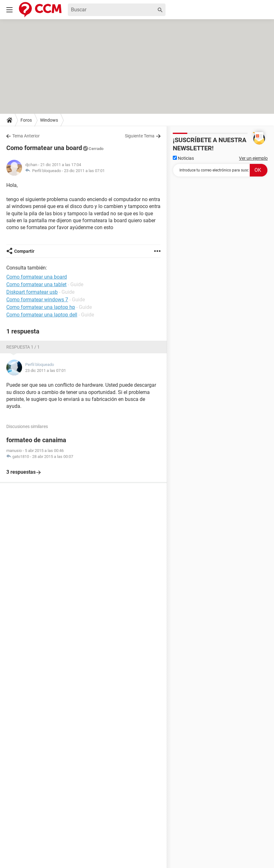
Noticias (183, 158)
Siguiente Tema (140, 136)
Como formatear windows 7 (37, 300)
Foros (26, 120)
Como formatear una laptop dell (42, 315)
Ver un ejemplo (253, 158)
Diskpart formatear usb (32, 292)
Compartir (24, 251)
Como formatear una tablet (36, 284)
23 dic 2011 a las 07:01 (84, 171)
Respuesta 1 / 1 (23, 347)
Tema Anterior (26, 136)
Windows (49, 120)
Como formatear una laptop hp (41, 307)
